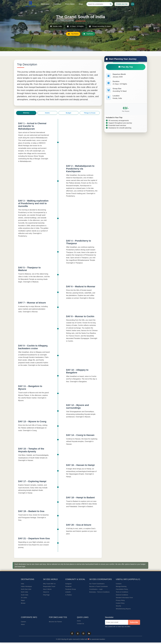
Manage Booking (121, 587)
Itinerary (26, 113)
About (23, 625)
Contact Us (80, 624)
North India (24, 592)
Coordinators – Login (96, 589)
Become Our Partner (55, 622)
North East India (26, 589)
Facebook (68, 587)
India (22, 584)
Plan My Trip (126, 67)
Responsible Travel (49, 587)
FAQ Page (46, 595)
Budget (68, 113)
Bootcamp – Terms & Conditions (99, 592)
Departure (57, 4)
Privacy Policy (120, 600)
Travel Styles (70, 4)
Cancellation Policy (122, 589)
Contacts (119, 584)
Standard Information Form (124, 598)
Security (118, 606)
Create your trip (122, 4)
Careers (23, 622)
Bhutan (23, 603)
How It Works (47, 589)
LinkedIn (68, 592)
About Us (46, 592)
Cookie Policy (120, 603)
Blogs (81, 4)
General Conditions (122, 595)
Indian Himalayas (26, 587)
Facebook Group (71, 589)
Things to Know (90, 113)
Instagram (68, 584)
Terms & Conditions (122, 592)
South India (25, 595)
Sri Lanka (24, 598)
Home (79, 621)
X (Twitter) (69, 595)
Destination (45, 4)
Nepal (23, 600)
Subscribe (134, 622)
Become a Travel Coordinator (99, 587)
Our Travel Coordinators (97, 584)
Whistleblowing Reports (123, 609)
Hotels (47, 113)
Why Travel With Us (49, 584)
